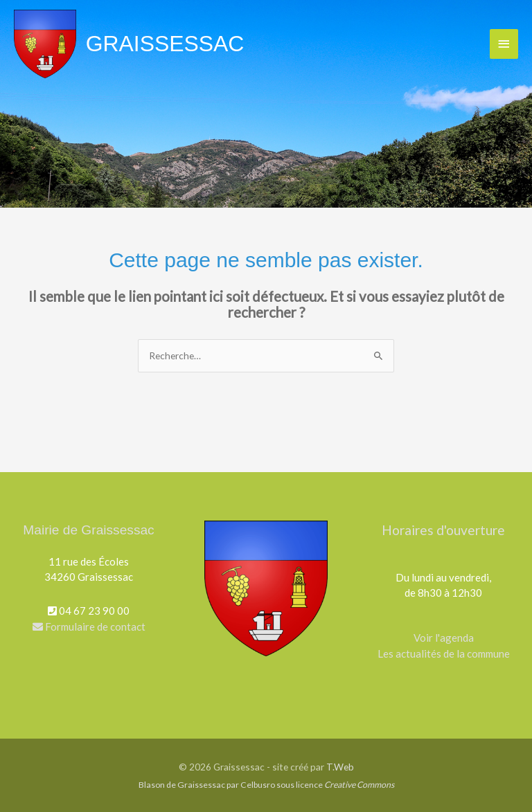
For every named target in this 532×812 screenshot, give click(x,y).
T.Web (340, 767)
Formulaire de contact (89, 626)
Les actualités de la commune (444, 653)
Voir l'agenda (444, 638)
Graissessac (165, 44)
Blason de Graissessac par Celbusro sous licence (266, 785)
